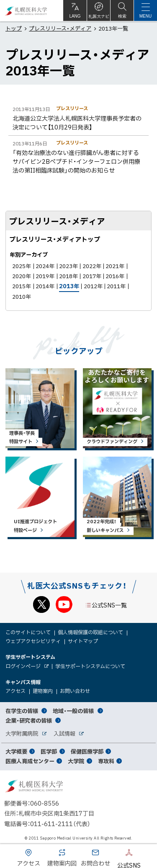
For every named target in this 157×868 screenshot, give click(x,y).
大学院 (76, 761)
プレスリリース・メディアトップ (55, 239)
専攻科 (106, 761)
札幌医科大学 (26, 11)
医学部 (49, 751)
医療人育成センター (30, 761)
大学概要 (16, 751)
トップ (14, 28)
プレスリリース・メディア (60, 28)
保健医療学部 (87, 751)
